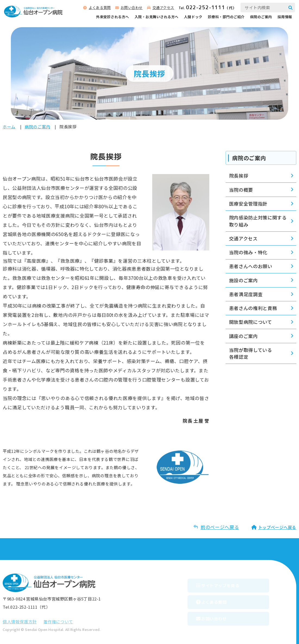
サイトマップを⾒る (230, 584)
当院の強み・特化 (248, 252)
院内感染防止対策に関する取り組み (258, 221)
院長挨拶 (239, 176)
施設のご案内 (244, 280)
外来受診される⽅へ (113, 17)
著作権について (58, 622)
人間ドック (193, 17)
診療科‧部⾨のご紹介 (226, 17)
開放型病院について (251, 322)
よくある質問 (100, 7)
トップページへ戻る (277, 527)
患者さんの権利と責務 (253, 308)
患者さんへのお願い (251, 266)
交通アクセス (163, 7)
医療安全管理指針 (248, 204)
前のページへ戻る (220, 527)
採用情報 (285, 17)
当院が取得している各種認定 (251, 353)
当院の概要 (241, 190)
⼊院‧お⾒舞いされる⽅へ (157, 17)
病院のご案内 (261, 17)
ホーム (9, 127)
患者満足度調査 (246, 294)
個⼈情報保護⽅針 (20, 622)
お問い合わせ (132, 7)
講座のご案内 (244, 336)
